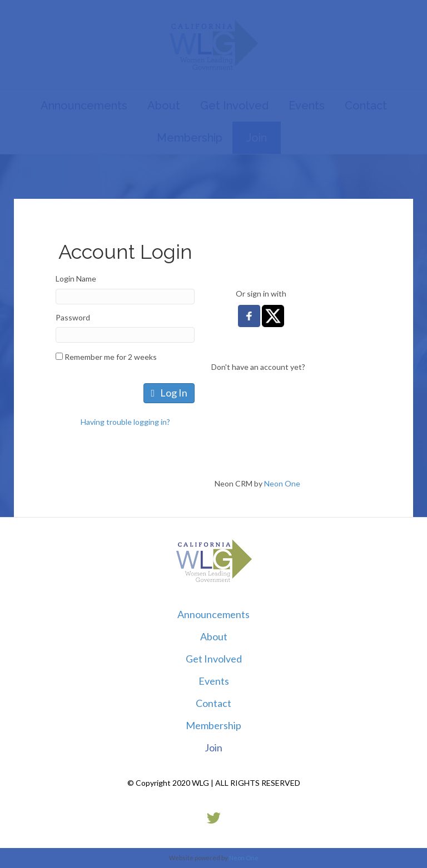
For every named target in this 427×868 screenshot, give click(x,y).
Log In (169, 393)
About (214, 636)
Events (214, 681)
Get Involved (214, 659)
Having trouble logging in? (125, 422)
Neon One (282, 483)
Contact (213, 703)
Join (213, 747)
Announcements (213, 614)
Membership (213, 725)
